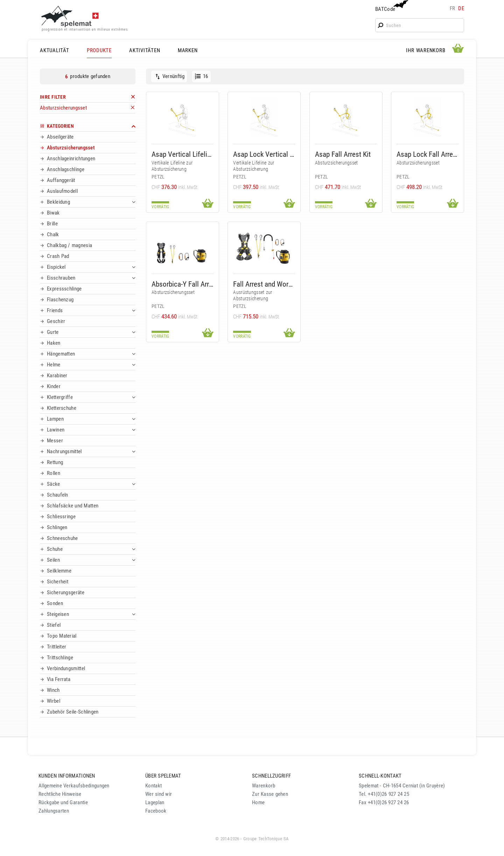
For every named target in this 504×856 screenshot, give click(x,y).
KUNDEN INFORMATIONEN (67, 776)
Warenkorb (264, 786)
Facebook (156, 811)
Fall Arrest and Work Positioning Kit (264, 284)
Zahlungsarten (54, 811)
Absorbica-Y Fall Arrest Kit (183, 284)
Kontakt (153, 786)
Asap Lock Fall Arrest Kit (428, 154)
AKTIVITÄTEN (145, 50)
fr (453, 8)
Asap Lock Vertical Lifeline (264, 154)
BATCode (391, 6)
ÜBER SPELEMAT (163, 776)
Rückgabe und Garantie (63, 802)
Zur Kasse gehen (270, 794)
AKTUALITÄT (55, 50)
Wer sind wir (159, 794)
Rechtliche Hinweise (60, 794)
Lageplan (155, 802)
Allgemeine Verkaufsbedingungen (74, 786)
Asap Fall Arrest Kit (343, 154)
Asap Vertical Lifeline (183, 154)
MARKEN (188, 50)
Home (258, 802)
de (461, 8)
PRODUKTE (99, 50)
